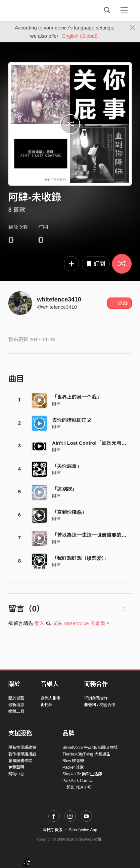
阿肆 (56, 404)
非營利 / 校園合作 (100, 705)
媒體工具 (16, 711)
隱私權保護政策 (22, 748)
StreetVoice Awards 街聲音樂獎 (90, 748)
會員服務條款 (20, 761)
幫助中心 (16, 774)
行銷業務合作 (96, 698)
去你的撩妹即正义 (72, 420)
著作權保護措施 (22, 754)
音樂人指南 (51, 698)
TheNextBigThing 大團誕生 (86, 754)
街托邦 (47, 705)
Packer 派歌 (73, 767)
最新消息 (16, 705)
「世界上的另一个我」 (77, 397)
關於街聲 (16, 698)
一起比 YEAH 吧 (77, 787)
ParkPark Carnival (79, 781)
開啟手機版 (53, 830)
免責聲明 (16, 767)
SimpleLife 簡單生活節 (82, 774)
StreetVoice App (83, 830)
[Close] (133, 28)
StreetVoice (36, 10)
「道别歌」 (64, 489)
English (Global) (80, 36)
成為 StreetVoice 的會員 (79, 623)
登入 (39, 623)
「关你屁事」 (67, 466)
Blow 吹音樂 (73, 761)
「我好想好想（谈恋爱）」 (81, 558)
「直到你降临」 (69, 512)
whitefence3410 (59, 299)
